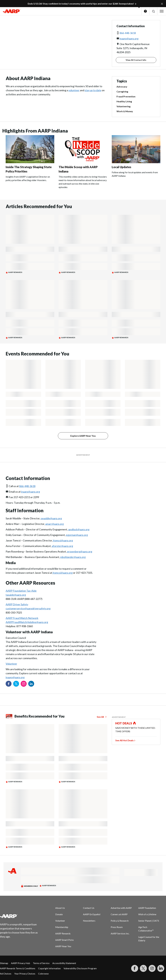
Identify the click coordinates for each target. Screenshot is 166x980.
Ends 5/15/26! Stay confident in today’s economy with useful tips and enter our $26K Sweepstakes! (81, 4)
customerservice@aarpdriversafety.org (28, 608)
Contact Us (89, 908)
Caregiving (122, 91)
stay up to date (93, 90)
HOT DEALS (124, 723)
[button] (153, 11)
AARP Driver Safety (17, 604)
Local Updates (121, 167)
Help (145, 11)
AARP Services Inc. (120, 933)
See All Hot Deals (124, 740)
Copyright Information (49, 968)
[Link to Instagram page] (24, 684)
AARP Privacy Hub (21, 963)
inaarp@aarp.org (129, 39)
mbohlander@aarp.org (73, 557)
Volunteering (123, 106)
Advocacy (122, 87)
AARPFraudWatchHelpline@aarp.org (27, 622)
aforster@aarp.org (62, 546)
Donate (59, 914)
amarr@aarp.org (54, 524)
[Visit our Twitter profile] (16, 684)
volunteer (74, 90)
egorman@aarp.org (77, 535)
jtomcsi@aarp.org (63, 540)
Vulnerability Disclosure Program (80, 968)
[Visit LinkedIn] (161, 968)
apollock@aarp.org (79, 529)
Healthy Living (124, 101)
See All (100, 717)
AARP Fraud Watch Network (22, 618)
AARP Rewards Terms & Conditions (18, 968)
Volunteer (11, 664)
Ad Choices (6, 974)
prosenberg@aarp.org (80, 551)
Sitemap (4, 963)
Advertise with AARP (121, 908)
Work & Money (125, 111)
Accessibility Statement (64, 963)
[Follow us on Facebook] (9, 684)
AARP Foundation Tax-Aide (21, 591)
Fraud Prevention (126, 96)
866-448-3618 (128, 33)
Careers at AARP (119, 914)
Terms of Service (41, 963)
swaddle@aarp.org (51, 518)
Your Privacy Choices (25, 974)
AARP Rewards (63, 933)
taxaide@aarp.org (16, 595)
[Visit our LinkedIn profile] (31, 684)
